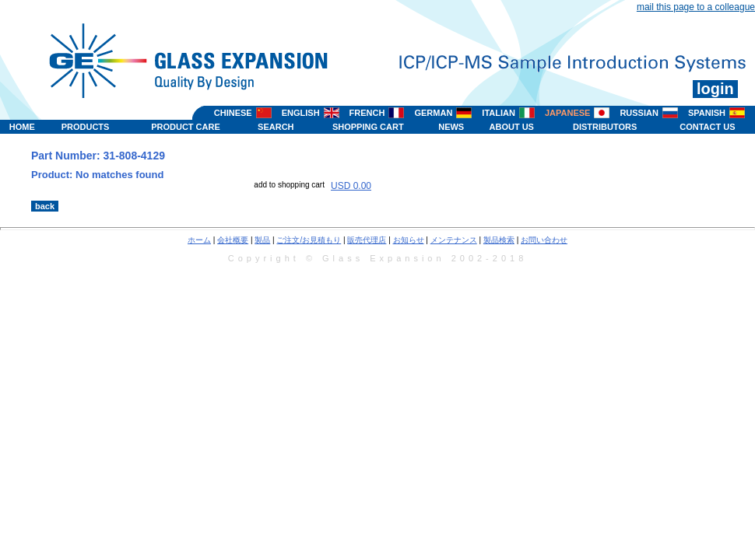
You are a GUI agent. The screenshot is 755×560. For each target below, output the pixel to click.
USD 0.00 (351, 186)
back (45, 206)
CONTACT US (707, 127)
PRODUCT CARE (186, 127)
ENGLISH (301, 113)
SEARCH (276, 127)
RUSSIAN (639, 113)
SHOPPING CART (368, 127)
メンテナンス (454, 240)
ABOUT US (512, 127)
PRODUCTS (86, 127)
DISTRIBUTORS (605, 127)
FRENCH (367, 113)
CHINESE (233, 113)
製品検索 (499, 240)
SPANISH (707, 113)
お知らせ (409, 240)
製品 (262, 240)
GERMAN (433, 113)
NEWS (451, 127)
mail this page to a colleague (696, 7)
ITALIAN (499, 113)
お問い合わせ (544, 240)
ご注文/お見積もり (309, 240)
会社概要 (233, 240)
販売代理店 (367, 240)
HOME (22, 127)
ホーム (199, 240)
